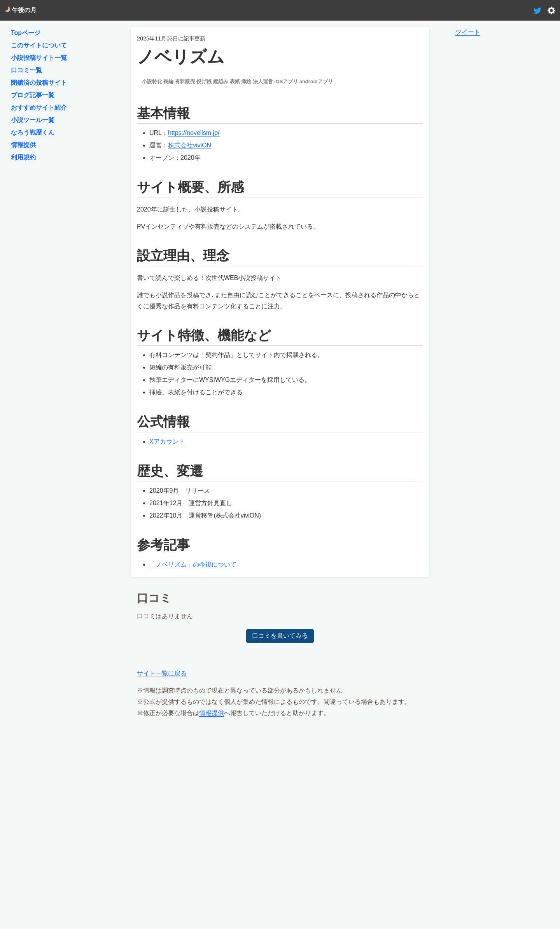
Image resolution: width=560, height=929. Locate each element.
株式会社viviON (190, 145)
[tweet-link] (537, 10)
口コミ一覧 (26, 70)
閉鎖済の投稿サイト (39, 83)
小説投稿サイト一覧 (39, 58)
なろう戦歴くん (33, 132)
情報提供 (212, 713)
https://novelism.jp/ (194, 133)
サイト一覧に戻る (162, 673)
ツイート (468, 32)
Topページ (26, 33)
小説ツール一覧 (33, 120)
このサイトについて (39, 45)
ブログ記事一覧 (33, 95)
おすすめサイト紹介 (39, 108)
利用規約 (23, 157)
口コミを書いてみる (280, 636)
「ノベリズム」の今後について (193, 564)
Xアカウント (167, 442)
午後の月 (21, 10)
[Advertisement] (280, 780)
